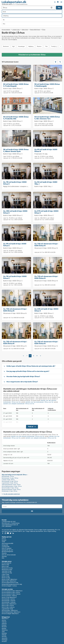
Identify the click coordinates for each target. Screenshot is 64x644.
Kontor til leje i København (9, 579)
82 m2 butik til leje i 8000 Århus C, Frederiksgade (16, 85)
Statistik (4, 553)
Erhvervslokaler (6, 30)
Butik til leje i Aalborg (8, 607)
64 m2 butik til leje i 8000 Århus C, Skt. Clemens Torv (47, 118)
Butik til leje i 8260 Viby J (43, 186)
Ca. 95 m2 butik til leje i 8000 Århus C (15, 245)
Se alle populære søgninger (12, 494)
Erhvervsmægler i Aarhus (9, 586)
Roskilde (4, 633)
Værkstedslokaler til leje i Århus (11, 484)
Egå (13, 46)
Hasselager (21, 46)
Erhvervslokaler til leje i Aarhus (11, 592)
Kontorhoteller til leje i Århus (10, 488)
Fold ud (31, 427)
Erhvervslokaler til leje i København (12, 591)
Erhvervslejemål (6, 563)
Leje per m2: (7, 93)
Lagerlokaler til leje (7, 609)
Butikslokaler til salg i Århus (10, 478)
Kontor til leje (6, 576)
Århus (44, 30)
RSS (3, 558)
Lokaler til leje (16, 30)
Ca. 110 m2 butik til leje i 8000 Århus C (15, 183)
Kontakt (4, 540)
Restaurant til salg (7, 568)
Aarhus (4, 620)
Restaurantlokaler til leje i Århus (11, 489)
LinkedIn (13, 533)
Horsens (4, 641)
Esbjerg (4, 625)
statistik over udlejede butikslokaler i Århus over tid (19, 404)
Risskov (39, 46)
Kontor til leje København (9, 597)
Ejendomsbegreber (7, 551)
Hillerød (4, 635)
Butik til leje (25, 30)
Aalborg (4, 623)
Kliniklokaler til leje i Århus (9, 491)
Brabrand (6, 46)
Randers (4, 627)
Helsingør (5, 640)
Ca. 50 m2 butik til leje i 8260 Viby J (46, 183)
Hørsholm (5, 638)
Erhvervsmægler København (10, 614)
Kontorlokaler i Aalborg (9, 602)
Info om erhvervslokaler (9, 555)
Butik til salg (5, 565)
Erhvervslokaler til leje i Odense (11, 594)
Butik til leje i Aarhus (8, 605)
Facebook (3, 533)
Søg (59, 7)
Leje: (5, 91)
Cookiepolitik (6, 547)
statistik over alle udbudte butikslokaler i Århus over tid (27, 436)
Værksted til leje (7, 571)
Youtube (8, 533)
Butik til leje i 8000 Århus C (13, 88)
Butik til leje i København (9, 581)
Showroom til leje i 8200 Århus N (46, 248)
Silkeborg (5, 630)
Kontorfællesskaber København (11, 612)
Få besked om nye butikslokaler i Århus (32, 55)
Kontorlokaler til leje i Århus (10, 481)
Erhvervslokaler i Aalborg (9, 596)
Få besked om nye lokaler (55, 2)
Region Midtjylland (35, 30)
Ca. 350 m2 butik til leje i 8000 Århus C (15, 212)
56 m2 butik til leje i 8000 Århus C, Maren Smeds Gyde (16, 150)
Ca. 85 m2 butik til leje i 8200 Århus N (46, 150)
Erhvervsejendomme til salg (10, 582)
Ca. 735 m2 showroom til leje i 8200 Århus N (46, 245)
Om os (4, 538)
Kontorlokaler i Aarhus (8, 599)
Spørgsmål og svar (7, 550)
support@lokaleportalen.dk (10, 525)
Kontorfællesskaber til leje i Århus (12, 486)
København (5, 618)
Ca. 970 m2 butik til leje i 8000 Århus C (46, 212)
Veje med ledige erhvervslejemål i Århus (14, 475)
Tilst (46, 46)
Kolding (4, 628)
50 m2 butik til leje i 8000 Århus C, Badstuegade (47, 85)
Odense (4, 622)
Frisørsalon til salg (41, 154)
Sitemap (4, 556)
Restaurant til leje (7, 569)
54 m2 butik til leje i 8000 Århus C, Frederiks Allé (16, 118)
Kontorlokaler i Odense (9, 601)
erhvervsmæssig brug (22, 4)
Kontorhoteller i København (10, 610)
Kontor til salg (6, 578)
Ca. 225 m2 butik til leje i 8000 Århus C (46, 310)
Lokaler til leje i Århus (8, 480)
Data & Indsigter (7, 548)
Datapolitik (5, 545)
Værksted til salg (7, 573)
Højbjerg (31, 46)
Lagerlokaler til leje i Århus (10, 483)
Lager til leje (5, 574)
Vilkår (3, 542)
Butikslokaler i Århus (8, 476)
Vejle (3, 632)
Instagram (5, 533)
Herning (4, 636)
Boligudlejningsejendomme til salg (12, 584)
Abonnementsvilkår (8, 543)
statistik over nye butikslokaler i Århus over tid (39, 402)
